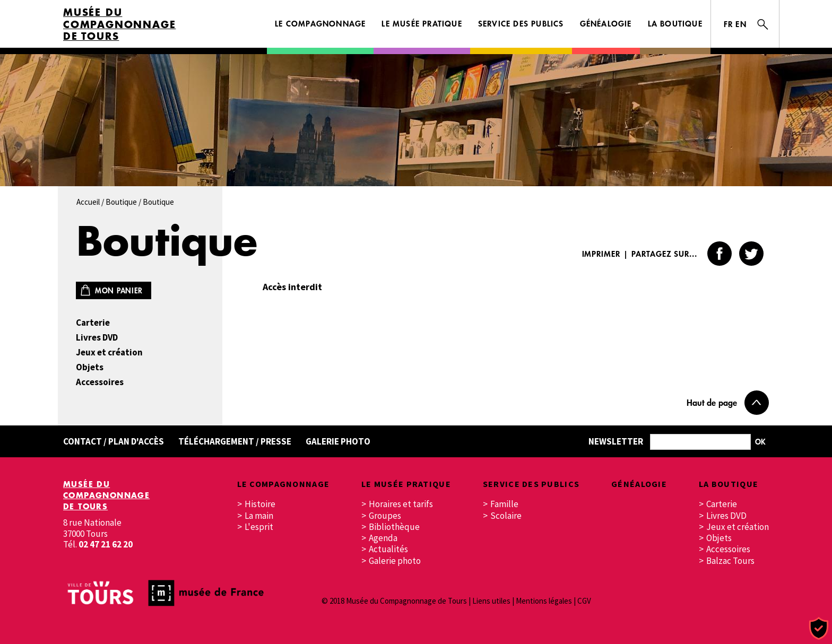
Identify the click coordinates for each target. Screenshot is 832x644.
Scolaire (506, 516)
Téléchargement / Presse (235, 441)
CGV (584, 601)
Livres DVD (97, 338)
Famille (504, 504)
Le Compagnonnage (320, 24)
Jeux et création (109, 353)
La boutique (675, 24)
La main (259, 516)
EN (741, 24)
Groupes (385, 516)
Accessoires (100, 382)
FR (729, 24)
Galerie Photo (338, 441)
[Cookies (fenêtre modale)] (819, 629)
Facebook (720, 254)
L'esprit (259, 527)
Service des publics (521, 24)
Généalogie (606, 24)
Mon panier (119, 290)
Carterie (93, 323)
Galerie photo (395, 561)
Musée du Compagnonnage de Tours (119, 24)
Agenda (383, 538)
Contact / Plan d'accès (114, 441)
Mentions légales (544, 601)
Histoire (260, 504)
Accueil (88, 202)
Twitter (751, 254)
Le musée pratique (422, 24)
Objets (90, 367)
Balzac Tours (730, 561)
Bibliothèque (394, 527)
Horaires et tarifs (401, 504)
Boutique (121, 202)
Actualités (388, 549)
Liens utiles (491, 601)
